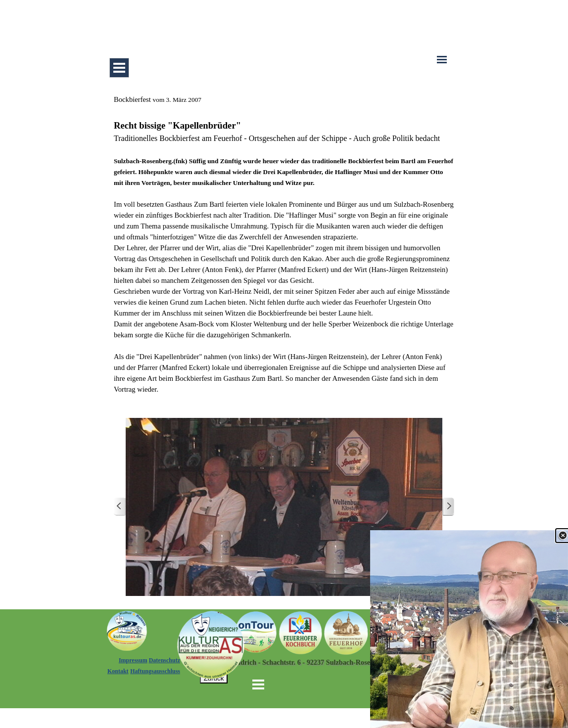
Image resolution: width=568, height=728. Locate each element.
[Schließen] (563, 536)
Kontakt (118, 671)
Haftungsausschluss (155, 671)
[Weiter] (448, 507)
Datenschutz (165, 660)
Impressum (133, 660)
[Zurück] (120, 507)
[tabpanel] (284, 244)
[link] (469, 629)
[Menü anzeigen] (119, 68)
